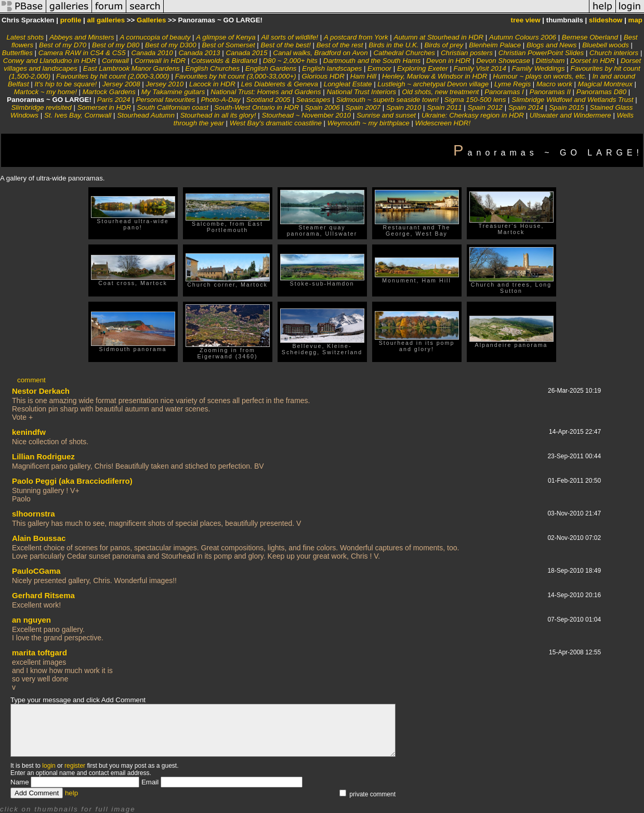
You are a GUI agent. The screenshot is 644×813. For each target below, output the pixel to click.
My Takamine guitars (173, 92)
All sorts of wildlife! (290, 37)
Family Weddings (538, 68)
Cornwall (115, 61)
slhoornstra (34, 514)
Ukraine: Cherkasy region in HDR (473, 115)
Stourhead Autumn (146, 115)
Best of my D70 (63, 45)
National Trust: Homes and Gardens (266, 92)
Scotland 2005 (268, 100)
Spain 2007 (363, 107)
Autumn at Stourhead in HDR (439, 37)
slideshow (606, 20)
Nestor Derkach (41, 391)
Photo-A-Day (220, 100)
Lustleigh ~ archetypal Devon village (433, 84)
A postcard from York (356, 37)
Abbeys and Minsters (82, 37)
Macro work (554, 84)
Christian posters (467, 53)
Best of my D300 (171, 45)
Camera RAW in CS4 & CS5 (82, 53)
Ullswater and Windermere (570, 115)
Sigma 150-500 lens (475, 100)
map (635, 20)
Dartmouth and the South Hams (372, 61)
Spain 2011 (444, 107)
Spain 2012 (485, 107)
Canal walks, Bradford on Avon (320, 53)
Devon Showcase (503, 61)
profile (71, 20)
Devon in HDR (448, 61)
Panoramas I (504, 92)
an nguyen (31, 620)
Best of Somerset (228, 45)
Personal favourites (165, 100)
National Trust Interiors (361, 92)
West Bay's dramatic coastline (276, 123)
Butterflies (17, 53)
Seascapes (313, 100)
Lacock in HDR (212, 84)
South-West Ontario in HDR (257, 107)
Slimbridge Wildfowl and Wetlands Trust (572, 100)
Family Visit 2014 (480, 68)
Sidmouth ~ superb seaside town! (387, 100)
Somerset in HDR (104, 107)
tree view (526, 20)
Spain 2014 (526, 107)
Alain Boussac (39, 538)
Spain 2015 (566, 107)
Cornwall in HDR (160, 61)
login (49, 766)
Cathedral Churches (404, 53)
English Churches (213, 68)
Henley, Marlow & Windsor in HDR (435, 76)
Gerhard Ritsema (43, 595)
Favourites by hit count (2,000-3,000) (113, 76)
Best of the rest (340, 45)
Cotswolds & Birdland (224, 61)
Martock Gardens (109, 92)
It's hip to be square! (66, 84)
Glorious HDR (323, 76)
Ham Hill (363, 76)
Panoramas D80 (601, 92)
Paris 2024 (114, 100)
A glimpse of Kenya (226, 37)
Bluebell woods (606, 45)
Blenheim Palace (495, 45)
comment (31, 380)
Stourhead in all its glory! (218, 115)
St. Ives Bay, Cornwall (78, 115)
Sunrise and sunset (386, 115)
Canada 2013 (199, 53)
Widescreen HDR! (443, 123)
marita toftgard (40, 653)
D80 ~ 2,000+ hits (290, 61)
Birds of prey (444, 45)
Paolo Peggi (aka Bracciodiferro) (72, 481)
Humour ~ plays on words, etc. (540, 76)
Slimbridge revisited (41, 107)
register (75, 766)
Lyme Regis (512, 84)
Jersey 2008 (121, 84)
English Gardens (271, 68)
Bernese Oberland (590, 37)
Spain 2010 (404, 107)
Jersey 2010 (165, 84)
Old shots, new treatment (440, 92)
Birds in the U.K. (393, 45)
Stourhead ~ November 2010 (307, 115)
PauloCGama (36, 571)
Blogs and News (551, 45)
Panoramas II (550, 92)
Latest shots (25, 37)
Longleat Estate (348, 84)
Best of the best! (286, 45)
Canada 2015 (246, 53)
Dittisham (550, 61)
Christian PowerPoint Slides (541, 53)
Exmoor (379, 68)
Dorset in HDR (593, 61)
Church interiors (614, 53)
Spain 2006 (322, 107)
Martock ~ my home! (45, 92)
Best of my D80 (116, 45)
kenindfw (29, 432)
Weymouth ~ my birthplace (369, 123)
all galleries (106, 20)
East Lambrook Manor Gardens (132, 68)
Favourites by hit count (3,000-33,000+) (236, 76)
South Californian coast (173, 107)
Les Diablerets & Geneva (280, 84)
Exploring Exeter (423, 68)
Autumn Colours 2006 (523, 37)
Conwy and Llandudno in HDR (50, 61)
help (71, 793)
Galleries (151, 20)
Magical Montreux (605, 84)
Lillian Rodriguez (43, 456)
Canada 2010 (152, 53)
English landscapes (332, 68)
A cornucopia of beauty (155, 37)
